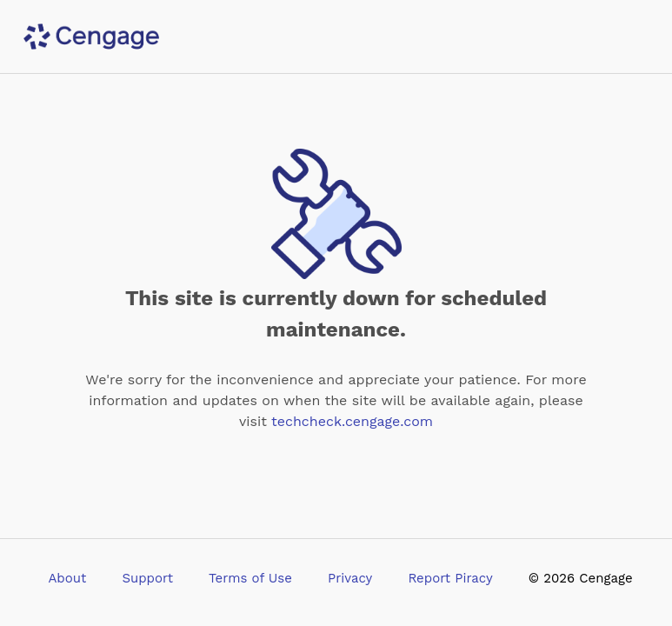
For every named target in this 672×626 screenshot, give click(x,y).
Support (147, 578)
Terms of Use (250, 578)
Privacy (350, 578)
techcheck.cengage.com (352, 421)
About (67, 578)
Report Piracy (450, 578)
